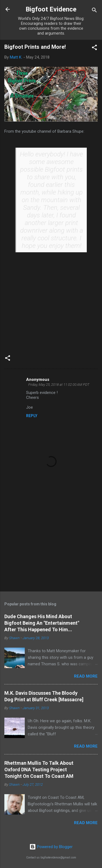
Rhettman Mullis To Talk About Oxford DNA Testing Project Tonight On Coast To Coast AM (39, 770)
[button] (94, 48)
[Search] (94, 11)
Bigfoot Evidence (51, 9)
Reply (32, 416)
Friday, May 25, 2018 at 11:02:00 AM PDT (59, 385)
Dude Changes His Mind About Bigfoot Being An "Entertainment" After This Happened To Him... (42, 623)
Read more (86, 676)
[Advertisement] (51, 545)
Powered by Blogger (51, 847)
